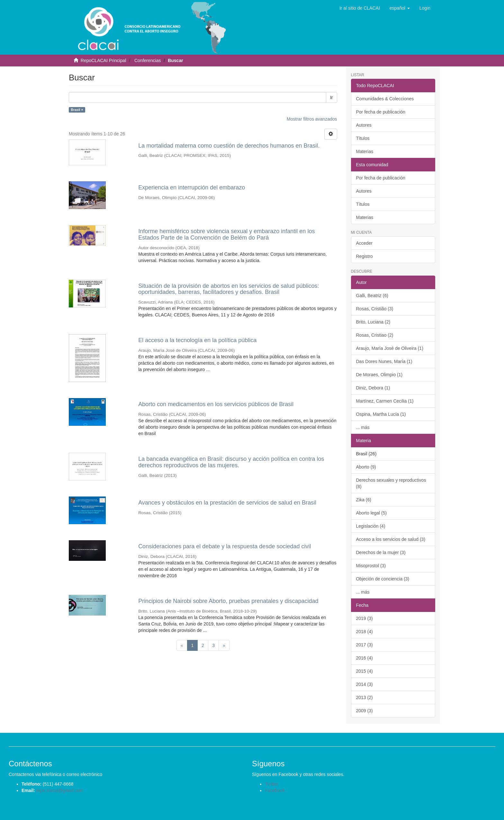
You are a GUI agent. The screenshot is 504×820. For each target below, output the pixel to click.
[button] (400, 8)
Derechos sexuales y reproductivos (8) (391, 483)
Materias (365, 151)
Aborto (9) (366, 467)
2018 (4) (364, 632)
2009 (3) (364, 711)
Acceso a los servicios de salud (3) (391, 539)
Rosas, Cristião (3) (375, 309)
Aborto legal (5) (372, 513)
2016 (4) (364, 658)
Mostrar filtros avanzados (312, 119)
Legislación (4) (371, 526)
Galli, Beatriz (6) (372, 296)
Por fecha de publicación (381, 112)
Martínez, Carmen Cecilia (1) (385, 401)
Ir (332, 97)
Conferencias (148, 60)
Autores (364, 125)
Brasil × (77, 110)
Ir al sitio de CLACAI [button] (360, 8)
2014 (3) (364, 684)
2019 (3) (364, 618)
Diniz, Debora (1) (373, 388)
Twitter (271, 784)
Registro (364, 256)
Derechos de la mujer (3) (381, 552)
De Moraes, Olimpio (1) (379, 375)
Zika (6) (364, 500)
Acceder (364, 243)
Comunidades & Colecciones (385, 99)
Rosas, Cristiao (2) (375, 335)
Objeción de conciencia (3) (383, 579)
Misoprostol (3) (371, 566)
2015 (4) (364, 671)
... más (363, 427)
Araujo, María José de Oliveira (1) (390, 348)
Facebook (275, 790)
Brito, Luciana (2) (373, 322)
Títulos (363, 138)
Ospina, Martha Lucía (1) (381, 414)
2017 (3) (364, 645)
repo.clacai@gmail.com (60, 790)
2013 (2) (364, 697)
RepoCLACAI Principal (104, 60)
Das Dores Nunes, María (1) (384, 361)
